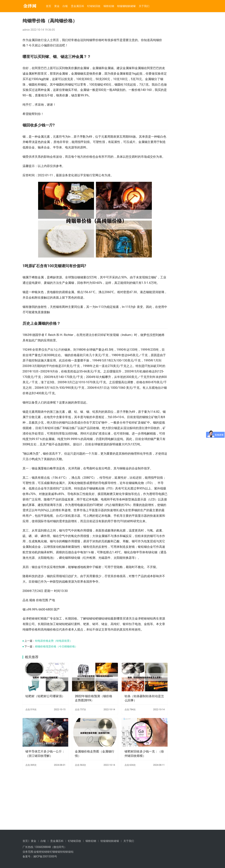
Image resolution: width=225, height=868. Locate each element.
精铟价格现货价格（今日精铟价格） (56, 706)
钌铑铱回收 (94, 6)
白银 (65, 6)
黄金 (57, 6)
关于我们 (144, 6)
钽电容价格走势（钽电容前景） (54, 701)
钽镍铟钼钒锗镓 (126, 6)
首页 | (26, 841)
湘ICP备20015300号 (45, 856)
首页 (49, 6)
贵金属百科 (78, 6)
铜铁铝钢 (109, 6)
